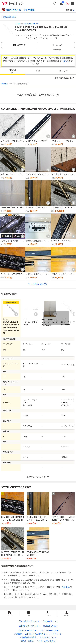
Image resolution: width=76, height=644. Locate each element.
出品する (19, 45)
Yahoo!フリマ (50, 621)
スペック (63, 71)
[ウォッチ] (23, 136)
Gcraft (18, 24)
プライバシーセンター (49, 631)
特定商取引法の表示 (28, 637)
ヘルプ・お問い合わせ (46, 641)
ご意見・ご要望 (27, 641)
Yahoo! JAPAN (50, 626)
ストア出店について (48, 637)
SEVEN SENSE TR (30, 24)
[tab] (13, 71)
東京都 (4, 84)
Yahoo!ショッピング (29, 626)
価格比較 (13, 71)
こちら (66, 61)
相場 (38, 71)
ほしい (57, 45)
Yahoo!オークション (29, 621)
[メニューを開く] (73, 3)
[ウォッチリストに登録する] (16, 314)
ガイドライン (56, 634)
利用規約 (18, 634)
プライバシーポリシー (27, 631)
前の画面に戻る (10, 17)
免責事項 (66, 587)
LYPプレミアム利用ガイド (36, 634)
